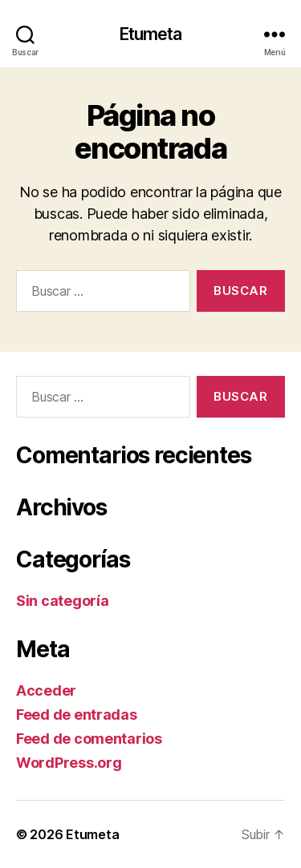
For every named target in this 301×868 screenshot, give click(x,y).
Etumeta (151, 34)
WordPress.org (69, 763)
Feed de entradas (77, 715)
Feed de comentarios (89, 739)
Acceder (46, 690)
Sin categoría (63, 601)
